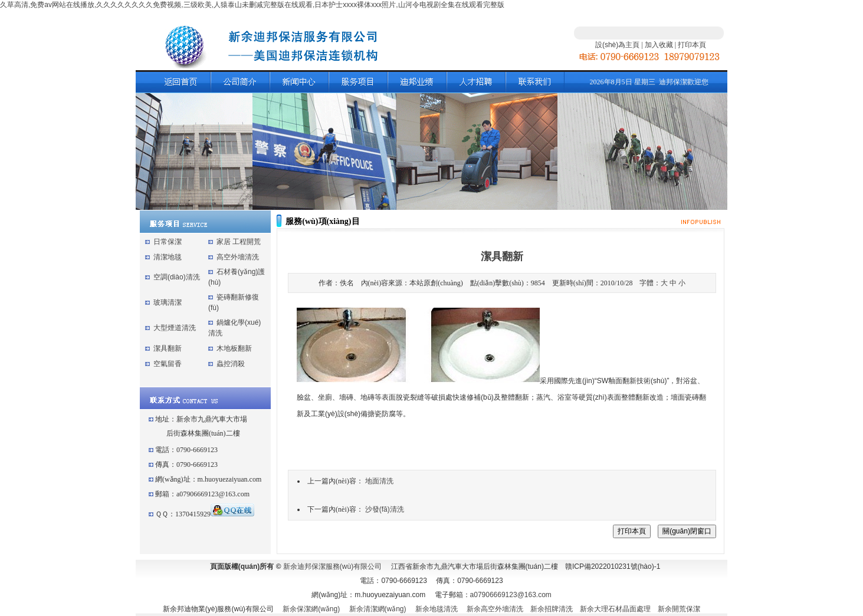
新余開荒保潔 (679, 609)
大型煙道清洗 (175, 328)
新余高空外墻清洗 (495, 609)
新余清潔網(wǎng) (378, 609)
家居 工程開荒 (239, 242)
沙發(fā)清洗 (385, 509)
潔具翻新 (168, 348)
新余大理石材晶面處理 (615, 609)
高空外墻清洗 (238, 257)
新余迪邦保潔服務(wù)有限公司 (332, 566)
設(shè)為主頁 (617, 45)
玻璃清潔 (168, 302)
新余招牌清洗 (552, 609)
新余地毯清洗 (437, 609)
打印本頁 (692, 45)
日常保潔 (168, 242)
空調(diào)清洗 (177, 277)
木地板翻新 (234, 348)
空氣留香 (168, 364)
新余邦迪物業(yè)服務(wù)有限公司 (218, 609)
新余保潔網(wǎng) (311, 609)
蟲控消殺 (231, 364)
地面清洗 (379, 481)
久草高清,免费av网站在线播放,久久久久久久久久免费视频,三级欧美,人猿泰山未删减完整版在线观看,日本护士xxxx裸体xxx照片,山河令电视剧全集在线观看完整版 (252, 5)
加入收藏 (659, 45)
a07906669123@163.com (511, 595)
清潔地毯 (168, 257)
